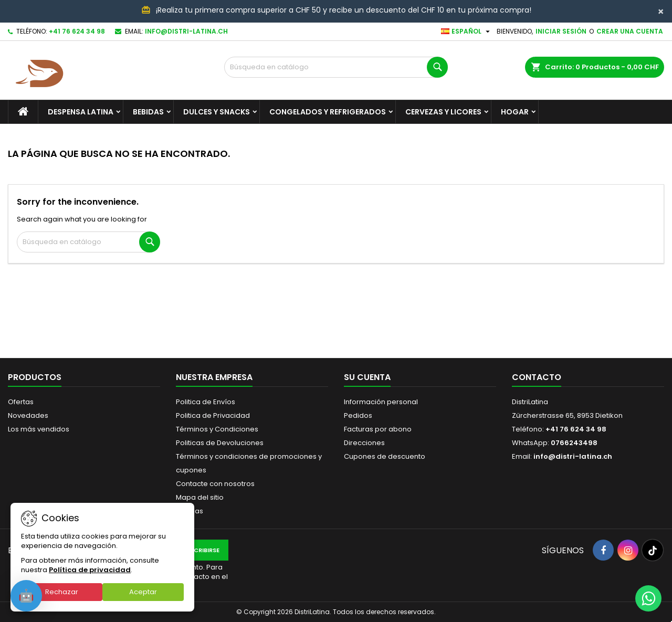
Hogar (515, 112)
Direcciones (364, 443)
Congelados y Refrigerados (328, 112)
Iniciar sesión (561, 31)
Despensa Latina (81, 112)
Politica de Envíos (206, 402)
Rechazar (62, 592)
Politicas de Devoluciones (220, 443)
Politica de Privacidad (213, 415)
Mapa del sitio (200, 497)
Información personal (381, 402)
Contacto (537, 377)
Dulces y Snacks (217, 112)
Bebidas (148, 112)
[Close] (661, 12)
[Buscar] (336, 67)
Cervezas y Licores (443, 112)
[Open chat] (26, 596)
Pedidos (358, 415)
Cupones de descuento (385, 456)
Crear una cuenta (630, 31)
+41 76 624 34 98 (77, 31)
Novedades (28, 415)
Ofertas (21, 402)
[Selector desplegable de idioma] (467, 31)
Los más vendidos (39, 429)
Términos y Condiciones (217, 429)
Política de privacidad (90, 570)
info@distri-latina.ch (186, 31)
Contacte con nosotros (215, 484)
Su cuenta (367, 377)
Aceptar (143, 592)
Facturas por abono (378, 429)
